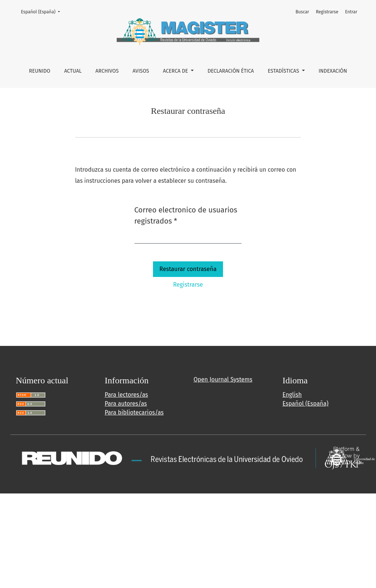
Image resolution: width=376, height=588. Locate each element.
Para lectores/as (127, 395)
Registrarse (327, 12)
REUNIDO (40, 71)
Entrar (351, 12)
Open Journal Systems (223, 379)
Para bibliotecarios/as (134, 412)
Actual (73, 71)
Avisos (141, 71)
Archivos (107, 71)
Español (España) (43, 11)
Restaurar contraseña (188, 269)
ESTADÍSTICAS (284, 71)
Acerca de (176, 71)
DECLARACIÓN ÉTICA (231, 71)
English (292, 395)
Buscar (302, 12)
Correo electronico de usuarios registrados (186, 215)
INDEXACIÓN (333, 71)
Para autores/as (126, 404)
